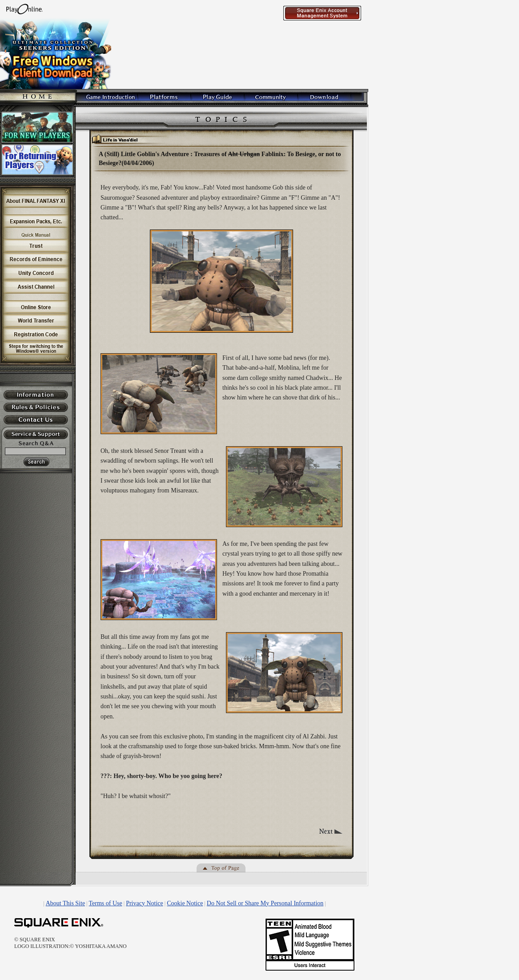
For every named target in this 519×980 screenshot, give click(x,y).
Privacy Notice (145, 903)
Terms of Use (106, 903)
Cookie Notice (185, 903)
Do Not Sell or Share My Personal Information (265, 903)
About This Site (65, 903)
